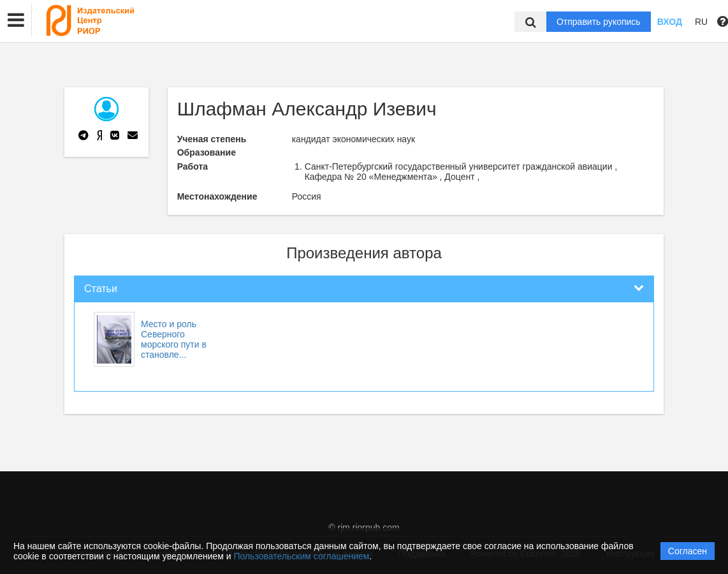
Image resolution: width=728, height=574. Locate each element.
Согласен (688, 551)
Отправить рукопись (599, 22)
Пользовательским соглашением (302, 556)
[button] (16, 20)
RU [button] (701, 22)
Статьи (101, 289)
